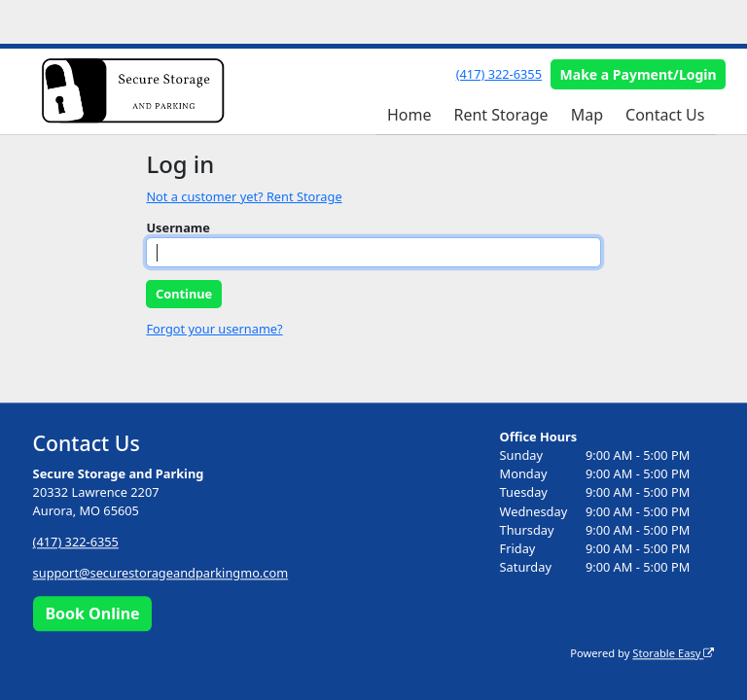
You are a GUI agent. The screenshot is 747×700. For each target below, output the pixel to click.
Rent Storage (500, 115)
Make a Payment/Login (639, 74)
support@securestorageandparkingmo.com (161, 574)
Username (178, 227)
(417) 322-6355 (499, 74)
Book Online (92, 613)
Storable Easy (673, 653)
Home (409, 115)
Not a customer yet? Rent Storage (244, 196)
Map (587, 115)
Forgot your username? (214, 329)
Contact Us (665, 115)
